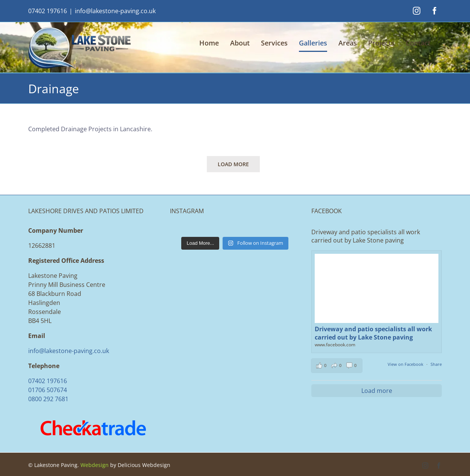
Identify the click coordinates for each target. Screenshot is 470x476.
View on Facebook (406, 364)
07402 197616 (48, 11)
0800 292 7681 (48, 399)
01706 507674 (48, 390)
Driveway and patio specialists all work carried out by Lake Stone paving (373, 333)
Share (436, 364)
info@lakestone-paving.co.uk (115, 11)
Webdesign (95, 465)
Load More (233, 164)
